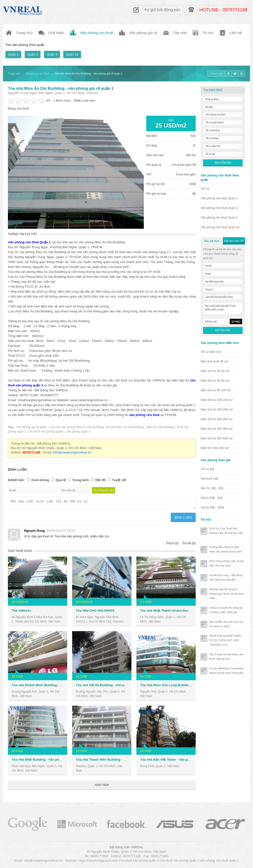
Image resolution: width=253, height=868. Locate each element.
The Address (21, 612)
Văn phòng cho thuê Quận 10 (220, 227)
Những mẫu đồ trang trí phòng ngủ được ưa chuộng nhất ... (226, 594)
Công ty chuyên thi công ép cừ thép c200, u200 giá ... (226, 610)
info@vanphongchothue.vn (72, 452)
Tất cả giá (207, 469)
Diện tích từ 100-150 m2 (217, 400)
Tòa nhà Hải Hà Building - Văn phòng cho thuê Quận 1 (117, 687)
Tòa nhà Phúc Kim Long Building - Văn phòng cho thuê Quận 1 (188, 687)
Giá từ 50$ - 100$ (212, 508)
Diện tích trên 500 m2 (215, 448)
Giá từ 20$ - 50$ (211, 498)
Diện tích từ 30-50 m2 (215, 371)
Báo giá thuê (212, 241)
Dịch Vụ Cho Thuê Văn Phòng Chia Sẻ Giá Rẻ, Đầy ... (226, 533)
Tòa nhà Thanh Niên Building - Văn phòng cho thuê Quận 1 (121, 761)
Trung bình (80, 480)
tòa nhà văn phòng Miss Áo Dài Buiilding (77, 427)
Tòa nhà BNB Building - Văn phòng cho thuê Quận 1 (51, 761)
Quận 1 (13, 54)
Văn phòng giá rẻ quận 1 (33, 427)
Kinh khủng (40, 480)
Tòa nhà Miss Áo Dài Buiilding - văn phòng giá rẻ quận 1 (61, 88)
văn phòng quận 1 (78, 432)
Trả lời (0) (189, 545)
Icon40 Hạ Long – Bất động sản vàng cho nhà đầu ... (226, 577)
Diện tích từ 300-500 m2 (217, 438)
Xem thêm (102, 786)
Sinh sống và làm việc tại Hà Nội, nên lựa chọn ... (226, 563)
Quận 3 (33, 54)
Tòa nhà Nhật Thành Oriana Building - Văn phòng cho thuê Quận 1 (191, 612)
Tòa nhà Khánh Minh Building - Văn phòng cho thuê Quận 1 (57, 687)
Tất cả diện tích (211, 352)
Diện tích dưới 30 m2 (214, 361)
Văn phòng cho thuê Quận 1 (219, 198)
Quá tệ (61, 480)
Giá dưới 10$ (209, 479)
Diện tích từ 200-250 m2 (217, 419)
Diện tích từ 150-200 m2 (217, 410)
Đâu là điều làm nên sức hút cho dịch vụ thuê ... (226, 624)
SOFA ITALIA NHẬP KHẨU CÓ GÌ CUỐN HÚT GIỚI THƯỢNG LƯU (225, 640)
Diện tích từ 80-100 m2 (216, 390)
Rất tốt (100, 480)
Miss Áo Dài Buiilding (161, 427)
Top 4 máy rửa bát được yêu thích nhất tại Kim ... (226, 657)
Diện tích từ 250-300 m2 (217, 429)
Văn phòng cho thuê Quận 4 (219, 218)
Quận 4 (52, 54)
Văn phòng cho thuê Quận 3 (219, 208)
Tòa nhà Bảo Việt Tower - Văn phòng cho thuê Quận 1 (181, 761)
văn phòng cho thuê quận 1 (219, 862)
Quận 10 (72, 54)
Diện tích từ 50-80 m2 (215, 381)
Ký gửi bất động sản (162, 10)
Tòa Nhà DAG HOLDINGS (95, 612)
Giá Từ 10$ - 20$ (212, 488)
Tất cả (205, 189)
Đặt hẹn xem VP (234, 241)
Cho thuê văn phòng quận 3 (139, 862)
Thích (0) (172, 545)
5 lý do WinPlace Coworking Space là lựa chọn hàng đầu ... (226, 673)
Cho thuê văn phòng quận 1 (46, 432)
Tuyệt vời (119, 480)
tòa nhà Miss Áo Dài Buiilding (125, 427)
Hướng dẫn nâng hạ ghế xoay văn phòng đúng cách (226, 549)
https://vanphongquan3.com (98, 862)
